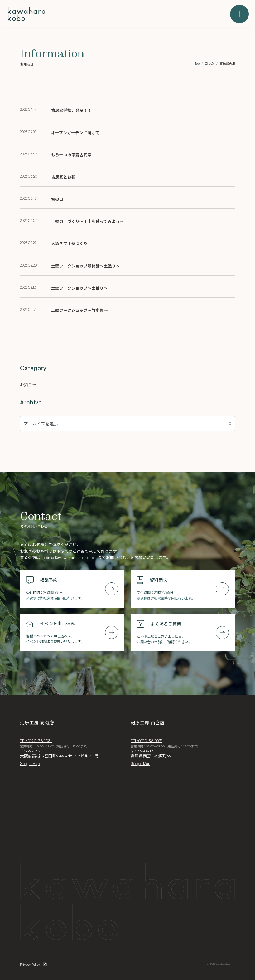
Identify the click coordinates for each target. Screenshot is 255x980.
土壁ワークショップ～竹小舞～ (79, 310)
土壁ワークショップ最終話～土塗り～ (86, 266)
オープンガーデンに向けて (75, 133)
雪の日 (57, 199)
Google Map (30, 764)
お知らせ (28, 385)
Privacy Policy (30, 964)
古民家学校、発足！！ (71, 110)
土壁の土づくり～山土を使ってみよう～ (87, 221)
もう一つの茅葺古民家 (71, 155)
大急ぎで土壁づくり (69, 243)
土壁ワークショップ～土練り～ (79, 288)
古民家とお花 (63, 177)
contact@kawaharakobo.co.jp (69, 557)
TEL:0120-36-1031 (36, 741)
